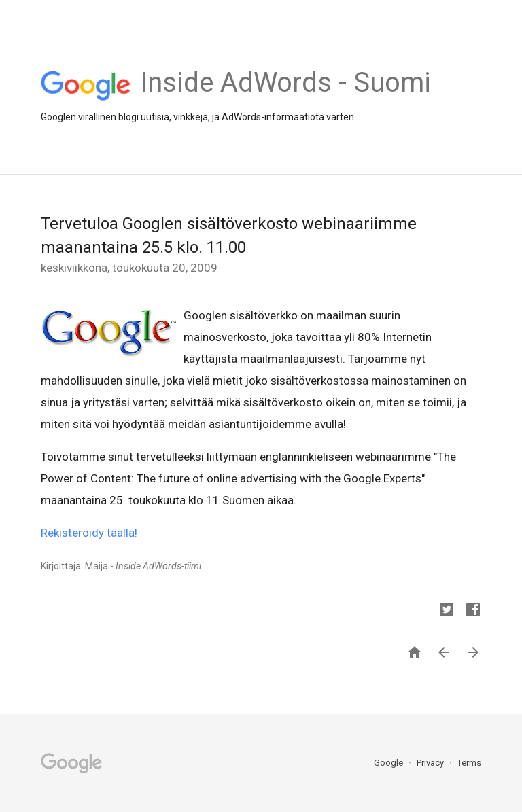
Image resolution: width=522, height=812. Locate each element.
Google (389, 763)
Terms (469, 763)
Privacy (431, 763)
